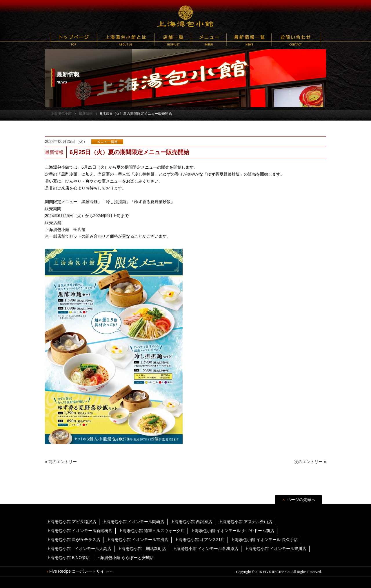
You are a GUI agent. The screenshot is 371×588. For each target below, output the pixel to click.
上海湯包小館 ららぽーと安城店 (125, 558)
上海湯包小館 (185, 16)
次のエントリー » (310, 462)
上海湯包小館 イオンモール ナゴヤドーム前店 (232, 531)
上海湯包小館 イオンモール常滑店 (137, 540)
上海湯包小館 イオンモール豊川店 (275, 549)
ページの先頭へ (301, 500)
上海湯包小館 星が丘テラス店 (73, 540)
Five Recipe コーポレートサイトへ (81, 571)
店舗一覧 (173, 40)
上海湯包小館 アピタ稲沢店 (71, 522)
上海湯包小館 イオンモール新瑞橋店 (79, 531)
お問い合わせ (296, 40)
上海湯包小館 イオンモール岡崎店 (133, 522)
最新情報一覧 (249, 40)
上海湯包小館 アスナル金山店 (245, 522)
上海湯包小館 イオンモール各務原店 (205, 549)
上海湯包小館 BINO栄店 (68, 558)
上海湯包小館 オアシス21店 (200, 540)
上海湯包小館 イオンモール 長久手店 (264, 540)
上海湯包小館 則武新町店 (142, 549)
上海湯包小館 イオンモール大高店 (79, 549)
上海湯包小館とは (126, 40)
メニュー (209, 40)
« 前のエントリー (61, 462)
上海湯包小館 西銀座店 (191, 522)
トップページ (74, 40)
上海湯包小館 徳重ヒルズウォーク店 (152, 531)
